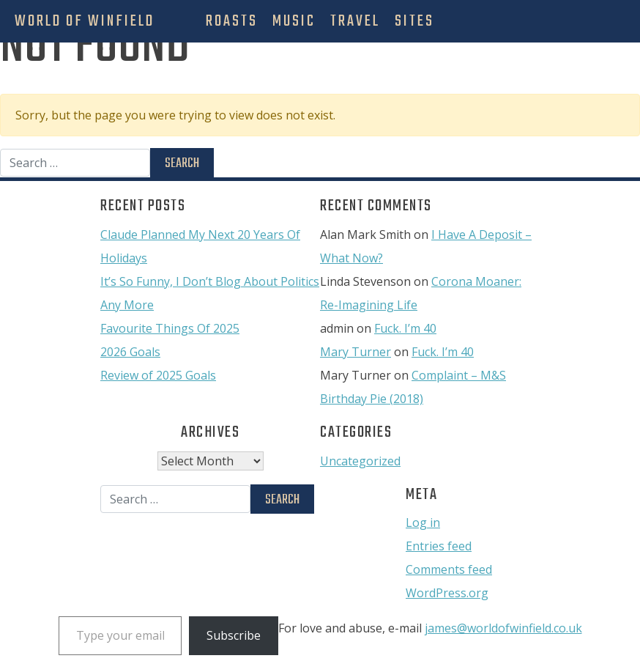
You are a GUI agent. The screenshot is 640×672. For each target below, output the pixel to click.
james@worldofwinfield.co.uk (503, 628)
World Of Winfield (85, 21)
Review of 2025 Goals (158, 375)
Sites (414, 21)
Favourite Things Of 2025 (170, 328)
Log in (423, 523)
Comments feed (449, 569)
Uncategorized (360, 461)
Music (294, 21)
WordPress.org (447, 593)
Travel (355, 21)
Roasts (232, 21)
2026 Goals (130, 352)
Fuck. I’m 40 (405, 328)
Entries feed (439, 546)
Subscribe (234, 635)
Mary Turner (356, 352)
